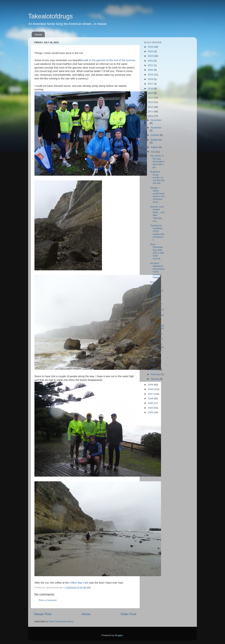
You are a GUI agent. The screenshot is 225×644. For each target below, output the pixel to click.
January (155, 379)
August (155, 147)
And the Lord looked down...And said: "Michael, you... (157, 214)
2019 (151, 75)
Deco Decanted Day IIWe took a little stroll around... (157, 251)
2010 (151, 116)
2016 (151, 88)
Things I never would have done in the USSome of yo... (157, 195)
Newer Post (43, 614)
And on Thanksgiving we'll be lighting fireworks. (157, 328)
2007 (151, 394)
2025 (151, 47)
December (156, 120)
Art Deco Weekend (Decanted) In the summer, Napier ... (157, 270)
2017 (151, 84)
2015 (151, 93)
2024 (151, 51)
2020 (151, 70)
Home (38, 35)
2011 (151, 111)
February (156, 374)
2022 (151, 61)
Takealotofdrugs (50, 16)
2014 (151, 98)
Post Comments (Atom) (61, 621)
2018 (151, 79)
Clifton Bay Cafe (79, 583)
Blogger (119, 635)
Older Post (128, 614)
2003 (151, 412)
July (153, 152)
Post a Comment (48, 600)
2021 (151, 65)
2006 (151, 399)
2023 (151, 56)
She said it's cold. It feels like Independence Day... (157, 344)
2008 (151, 389)
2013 (151, 102)
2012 (151, 107)
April (153, 365)
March (154, 370)
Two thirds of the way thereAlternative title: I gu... (157, 161)
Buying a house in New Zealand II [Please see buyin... (157, 291)
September (156, 140)
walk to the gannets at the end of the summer (109, 60)
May (153, 360)
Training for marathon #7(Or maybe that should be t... (157, 233)
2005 (151, 403)
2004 (151, 408)
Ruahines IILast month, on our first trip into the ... (157, 177)
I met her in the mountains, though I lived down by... (157, 311)
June (154, 356)
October (155, 135)
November (156, 128)
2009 (151, 385)
